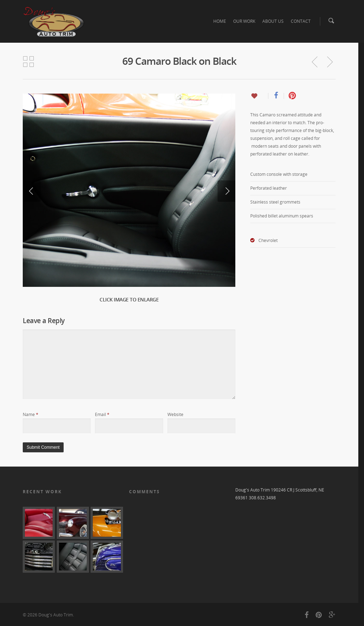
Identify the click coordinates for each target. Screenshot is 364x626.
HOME (220, 21)
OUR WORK (244, 21)
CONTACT (301, 21)
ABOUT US (273, 21)
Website (175, 414)
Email (102, 414)
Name (31, 414)
